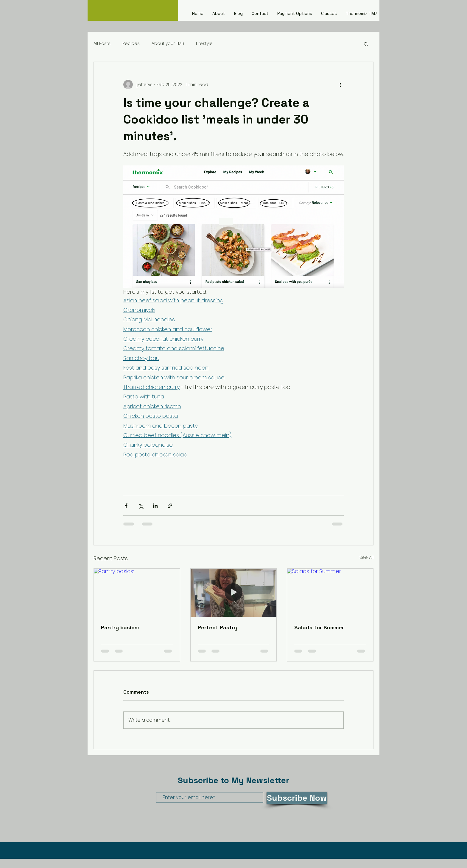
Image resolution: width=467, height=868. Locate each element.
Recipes (131, 44)
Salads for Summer (319, 627)
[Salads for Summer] (330, 593)
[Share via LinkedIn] (155, 506)
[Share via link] (170, 506)
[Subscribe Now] (297, 798)
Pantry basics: (120, 627)
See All (366, 557)
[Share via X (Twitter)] (141, 506)
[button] (366, 44)
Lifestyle (204, 44)
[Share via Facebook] (126, 506)
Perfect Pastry (218, 627)
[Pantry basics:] (137, 593)
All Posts (102, 44)
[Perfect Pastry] (234, 593)
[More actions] (340, 85)
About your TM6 (168, 44)
